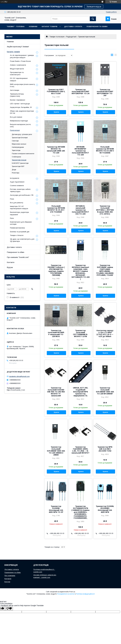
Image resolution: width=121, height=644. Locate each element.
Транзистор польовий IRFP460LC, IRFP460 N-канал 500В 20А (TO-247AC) (105, 210)
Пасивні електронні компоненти (23, 154)
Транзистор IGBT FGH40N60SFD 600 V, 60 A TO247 (56, 92)
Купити (56, 112)
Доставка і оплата (14, 247)
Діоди (14, 170)
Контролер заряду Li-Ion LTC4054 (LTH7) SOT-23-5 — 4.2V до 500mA (105, 333)
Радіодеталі (71, 37)
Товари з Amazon (17, 235)
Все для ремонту (17, 203)
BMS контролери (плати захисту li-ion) (22, 85)
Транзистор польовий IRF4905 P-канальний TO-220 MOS (56, 333)
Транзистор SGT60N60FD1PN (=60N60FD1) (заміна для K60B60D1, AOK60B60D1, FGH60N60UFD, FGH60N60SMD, (80, 512)
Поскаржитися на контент (66, 594)
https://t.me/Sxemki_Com (16, 390)
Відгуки (10, 267)
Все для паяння (16, 117)
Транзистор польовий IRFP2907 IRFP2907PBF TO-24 (80, 92)
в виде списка (115, 55)
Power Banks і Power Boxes (20, 61)
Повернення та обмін (16, 252)
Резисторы (16, 173)
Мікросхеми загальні (19, 144)
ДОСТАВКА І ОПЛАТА (73, 27)
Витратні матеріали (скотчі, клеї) (20, 126)
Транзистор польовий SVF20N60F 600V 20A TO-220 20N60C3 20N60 (56, 451)
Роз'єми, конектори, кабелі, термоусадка (20, 190)
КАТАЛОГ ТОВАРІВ (50, 27)
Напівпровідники (18, 147)
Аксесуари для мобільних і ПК (22, 195)
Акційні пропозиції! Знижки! (18, 47)
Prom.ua (72, 592)
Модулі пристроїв (17, 69)
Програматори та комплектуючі (17, 73)
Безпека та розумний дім (20, 232)
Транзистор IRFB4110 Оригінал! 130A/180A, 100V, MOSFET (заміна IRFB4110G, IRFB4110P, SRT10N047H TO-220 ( (81, 272)
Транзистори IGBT (18, 166)
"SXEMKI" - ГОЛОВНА (16, 27)
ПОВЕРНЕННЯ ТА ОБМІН (97, 27)
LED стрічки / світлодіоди (20, 104)
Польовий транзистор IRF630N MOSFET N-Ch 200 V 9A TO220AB (105, 150)
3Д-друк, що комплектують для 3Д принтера (22, 240)
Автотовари (15, 90)
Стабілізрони (16, 157)
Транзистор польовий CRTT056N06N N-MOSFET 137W (80, 333)
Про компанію (10, 576)
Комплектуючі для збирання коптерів (21, 223)
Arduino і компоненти (18, 65)
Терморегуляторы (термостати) (17, 95)
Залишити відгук (94, 7)
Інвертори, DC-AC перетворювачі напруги (19, 207)
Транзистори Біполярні (20, 138)
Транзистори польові (19, 160)
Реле (12, 218)
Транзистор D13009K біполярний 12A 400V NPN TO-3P (56, 509)
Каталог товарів (13, 52)
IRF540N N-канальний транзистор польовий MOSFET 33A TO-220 (80, 210)
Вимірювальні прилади (19, 121)
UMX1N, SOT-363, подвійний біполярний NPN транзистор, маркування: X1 (81, 392)
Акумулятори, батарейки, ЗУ (21, 107)
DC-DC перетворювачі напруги (19, 79)
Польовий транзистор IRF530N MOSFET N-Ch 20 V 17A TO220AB (56, 209)
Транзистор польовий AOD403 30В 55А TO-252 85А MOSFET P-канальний (56, 392)
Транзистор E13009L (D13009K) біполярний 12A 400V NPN (105, 509)
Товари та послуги (57, 37)
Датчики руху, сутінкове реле (22, 134)
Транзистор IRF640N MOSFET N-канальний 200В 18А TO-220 (56, 150)
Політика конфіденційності (85, 594)
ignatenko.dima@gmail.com (19, 376)
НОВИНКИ (33, 27)
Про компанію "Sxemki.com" (18, 257)
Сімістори (15, 141)
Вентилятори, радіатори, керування (20, 213)
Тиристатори (16, 150)
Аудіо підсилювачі (17, 182)
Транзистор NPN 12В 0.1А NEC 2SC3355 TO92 (105, 449)
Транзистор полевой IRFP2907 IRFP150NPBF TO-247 (105, 92)
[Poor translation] (9, 609)
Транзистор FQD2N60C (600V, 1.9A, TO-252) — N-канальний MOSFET (81, 450)
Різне (12, 199)
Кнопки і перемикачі (18, 100)
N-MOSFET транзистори (20, 163)
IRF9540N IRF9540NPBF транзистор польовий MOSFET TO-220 (80, 151)
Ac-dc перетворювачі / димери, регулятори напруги (22, 56)
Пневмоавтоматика (17, 228)
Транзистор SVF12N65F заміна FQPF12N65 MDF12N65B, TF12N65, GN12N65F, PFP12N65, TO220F (105, 270)
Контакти (11, 262)
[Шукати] (93, 19)
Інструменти (15, 178)
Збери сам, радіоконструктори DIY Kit (22, 112)
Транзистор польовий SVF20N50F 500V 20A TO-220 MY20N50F (105, 391)
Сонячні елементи (17, 186)
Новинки (10, 42)
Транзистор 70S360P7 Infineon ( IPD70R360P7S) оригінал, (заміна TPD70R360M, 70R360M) (56, 270)
